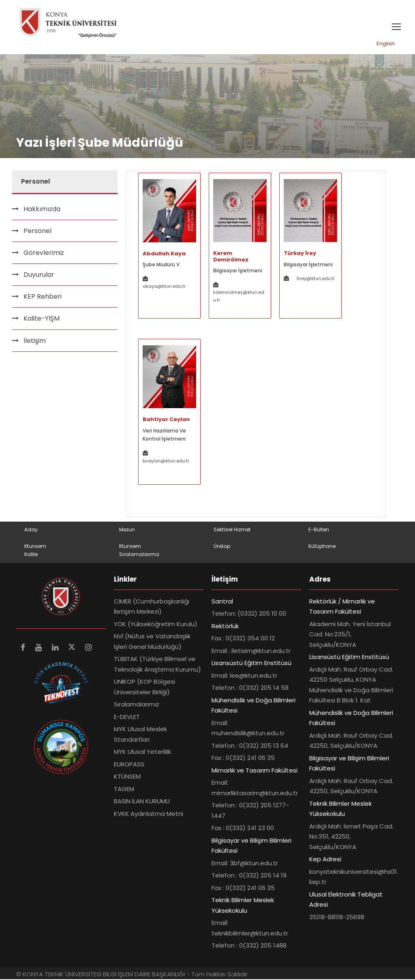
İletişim (35, 341)
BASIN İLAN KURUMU (142, 802)
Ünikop (222, 547)
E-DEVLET (127, 718)
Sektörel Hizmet (232, 530)
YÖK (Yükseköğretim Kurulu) (156, 625)
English (386, 44)
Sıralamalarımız (139, 555)
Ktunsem (35, 547)
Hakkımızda (42, 209)
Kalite (31, 555)
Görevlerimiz (44, 254)
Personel (37, 231)
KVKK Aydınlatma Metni (149, 814)
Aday (31, 530)
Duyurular (39, 275)
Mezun (127, 530)
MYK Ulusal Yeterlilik (142, 752)
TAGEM (124, 790)
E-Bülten (319, 530)
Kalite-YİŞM (42, 319)
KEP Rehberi (43, 297)
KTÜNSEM (127, 777)
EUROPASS (129, 765)
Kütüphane (322, 547)
